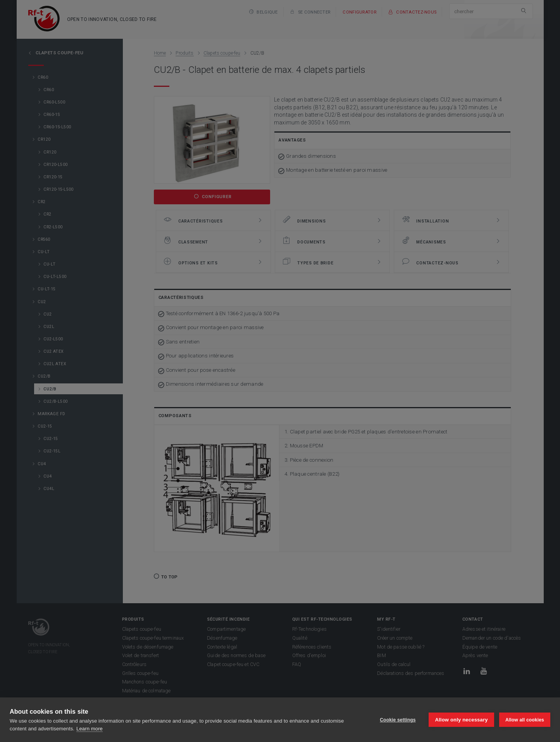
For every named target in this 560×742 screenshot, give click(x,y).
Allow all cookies (525, 720)
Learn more (90, 729)
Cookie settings (397, 720)
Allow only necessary (461, 720)
